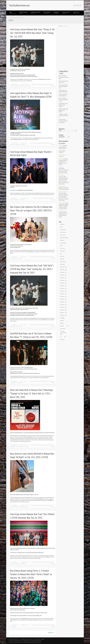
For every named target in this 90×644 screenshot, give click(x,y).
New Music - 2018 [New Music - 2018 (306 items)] (63, 294)
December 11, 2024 (25, 562)
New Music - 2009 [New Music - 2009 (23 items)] (63, 270)
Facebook (74, 5)
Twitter (77, 5)
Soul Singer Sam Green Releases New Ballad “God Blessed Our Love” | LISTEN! (63, 162)
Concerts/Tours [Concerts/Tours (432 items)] (63, 232)
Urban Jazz (26, 507)
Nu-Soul (26, 86)
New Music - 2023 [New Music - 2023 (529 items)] (63, 307)
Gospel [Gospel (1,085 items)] (61, 246)
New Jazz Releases (45, 505)
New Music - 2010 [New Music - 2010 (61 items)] (63, 272)
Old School (17, 446)
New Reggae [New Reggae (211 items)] (62, 318)
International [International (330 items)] (62, 251)
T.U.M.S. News (26, 446)
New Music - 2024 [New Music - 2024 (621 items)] (63, 310)
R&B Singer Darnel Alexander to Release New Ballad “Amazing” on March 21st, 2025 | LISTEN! (64, 206)
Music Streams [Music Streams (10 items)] (63, 262)
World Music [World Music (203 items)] (62, 339)
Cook (28, 195)
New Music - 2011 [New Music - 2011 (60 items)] (63, 275)
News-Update (21, 86)
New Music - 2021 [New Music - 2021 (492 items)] (63, 302)
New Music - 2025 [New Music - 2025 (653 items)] (63, 312)
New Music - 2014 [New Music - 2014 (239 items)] (63, 283)
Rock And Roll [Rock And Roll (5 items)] (62, 328)
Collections (33, 445)
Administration (14, 84)
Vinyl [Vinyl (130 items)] (65, 337)
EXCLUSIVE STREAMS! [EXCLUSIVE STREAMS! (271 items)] (64, 238)
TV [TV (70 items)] (61, 337)
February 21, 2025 (24, 505)
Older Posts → (52, 633)
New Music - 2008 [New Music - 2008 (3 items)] (63, 267)
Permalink (53, 86)
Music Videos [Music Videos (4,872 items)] (62, 264)
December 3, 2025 (25, 84)
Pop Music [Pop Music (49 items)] (62, 320)
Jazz (40, 505)
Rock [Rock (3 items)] (67, 326)
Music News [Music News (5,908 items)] (62, 259)
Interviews (56, 13)
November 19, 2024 (25, 625)
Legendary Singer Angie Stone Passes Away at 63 (63, 147)
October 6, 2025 (24, 143)
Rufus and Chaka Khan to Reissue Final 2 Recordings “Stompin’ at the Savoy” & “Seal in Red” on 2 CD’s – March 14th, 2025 (31, 393)
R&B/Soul (29, 86)
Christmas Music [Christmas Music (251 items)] (63, 230)
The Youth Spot (66, 13)
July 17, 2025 (23, 257)
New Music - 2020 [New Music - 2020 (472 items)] (63, 299)
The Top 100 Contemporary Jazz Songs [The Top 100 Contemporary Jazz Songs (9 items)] (64, 333)
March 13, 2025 (24, 445)
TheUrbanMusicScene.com (19, 5)
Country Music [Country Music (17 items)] (63, 235)
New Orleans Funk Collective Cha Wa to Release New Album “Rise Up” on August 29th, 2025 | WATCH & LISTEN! (31, 210)
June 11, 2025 (24, 381)
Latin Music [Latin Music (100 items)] (62, 256)
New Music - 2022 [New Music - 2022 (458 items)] (63, 304)
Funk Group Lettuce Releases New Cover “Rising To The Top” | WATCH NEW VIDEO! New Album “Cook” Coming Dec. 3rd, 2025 (32, 33)
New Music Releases (43, 84)
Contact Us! (77, 13)
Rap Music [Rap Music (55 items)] (62, 326)
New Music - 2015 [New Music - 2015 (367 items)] (63, 286)
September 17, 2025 (25, 198)
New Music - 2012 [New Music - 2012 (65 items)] (63, 278)
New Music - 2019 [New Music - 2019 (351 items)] (63, 296)
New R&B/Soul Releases (45, 143)
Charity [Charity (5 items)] (61, 227)
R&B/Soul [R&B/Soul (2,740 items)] (62, 323)
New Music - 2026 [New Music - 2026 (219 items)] (63, 315)
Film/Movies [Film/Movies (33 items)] (62, 240)
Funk (38, 84)
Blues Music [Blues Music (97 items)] (62, 224)
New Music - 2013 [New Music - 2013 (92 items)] (63, 280)
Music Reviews (47, 13)
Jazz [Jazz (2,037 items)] (61, 254)
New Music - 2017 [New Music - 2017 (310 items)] (63, 291)
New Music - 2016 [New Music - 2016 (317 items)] (63, 288)
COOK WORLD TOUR (14, 190)
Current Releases (23, 13)
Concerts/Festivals (36, 13)
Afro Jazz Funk (35, 84)
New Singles (16, 86)
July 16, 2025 (23, 325)
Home (12, 13)
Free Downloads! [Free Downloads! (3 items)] (63, 243)
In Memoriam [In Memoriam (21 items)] (62, 248)
